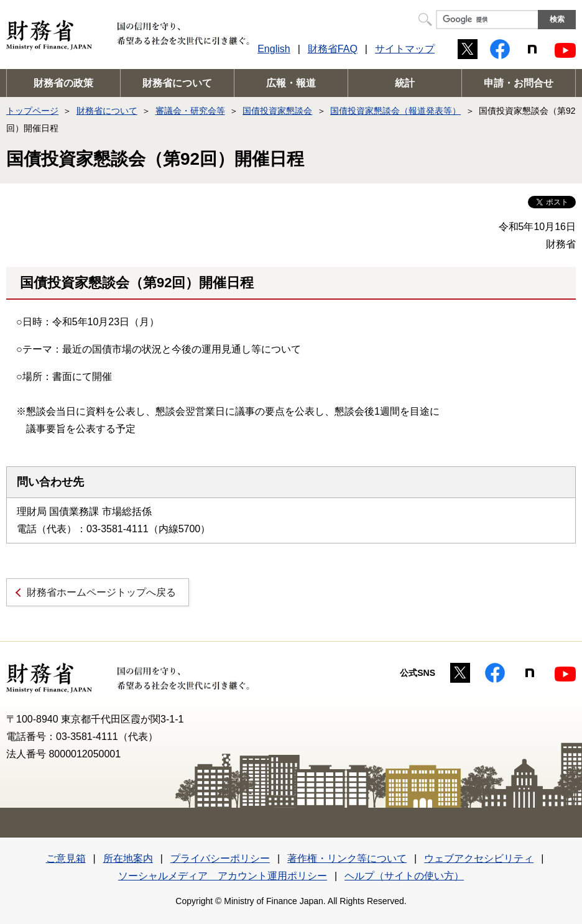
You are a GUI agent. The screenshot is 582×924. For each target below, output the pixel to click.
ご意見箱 (66, 858)
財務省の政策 (63, 83)
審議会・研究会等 (190, 111)
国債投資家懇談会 (277, 111)
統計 (405, 83)
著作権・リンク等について (347, 858)
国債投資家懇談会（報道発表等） (395, 111)
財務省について (177, 83)
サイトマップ (405, 49)
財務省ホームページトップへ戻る (101, 592)
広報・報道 (291, 83)
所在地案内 (128, 858)
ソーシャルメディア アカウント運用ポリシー (223, 876)
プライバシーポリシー (220, 858)
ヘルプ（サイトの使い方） (404, 876)
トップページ (32, 111)
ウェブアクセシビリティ (479, 858)
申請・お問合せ (519, 83)
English (274, 49)
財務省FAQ (333, 49)
